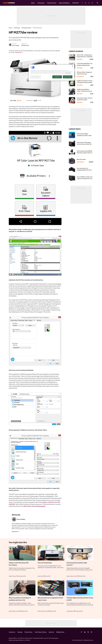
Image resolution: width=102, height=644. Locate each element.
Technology (41, 3)
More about (15, 531)
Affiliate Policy (60, 632)
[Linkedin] (86, 3)
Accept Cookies (68, 77)
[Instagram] (92, 3)
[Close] (73, 66)
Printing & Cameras (26, 28)
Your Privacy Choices (41, 632)
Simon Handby (16, 45)
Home (10, 28)
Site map (20, 632)
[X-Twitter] (89, 3)
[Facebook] (82, 3)
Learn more (18, 52)
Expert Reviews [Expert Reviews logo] (8, 3)
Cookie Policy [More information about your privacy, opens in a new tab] (68, 73)
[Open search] (97, 3)
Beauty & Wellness (64, 3)
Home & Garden (52, 3)
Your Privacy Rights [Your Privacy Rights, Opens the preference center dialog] (36, 77)
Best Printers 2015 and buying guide (35, 506)
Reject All (57, 77)
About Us (51, 632)
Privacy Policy (29, 632)
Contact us (12, 632)
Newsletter (76, 3)
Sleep (33, 3)
